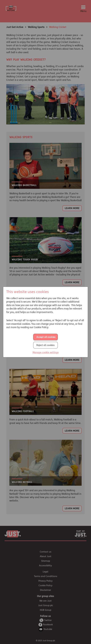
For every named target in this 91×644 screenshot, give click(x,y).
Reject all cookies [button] (45, 345)
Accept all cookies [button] (46, 337)
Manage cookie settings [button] (46, 352)
